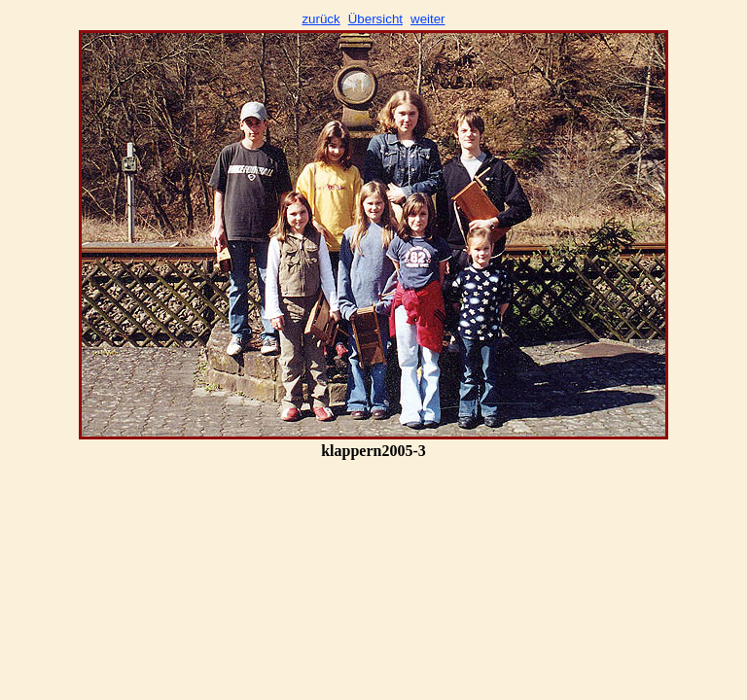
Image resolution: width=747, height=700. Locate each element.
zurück (320, 19)
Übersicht (375, 19)
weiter (428, 19)
